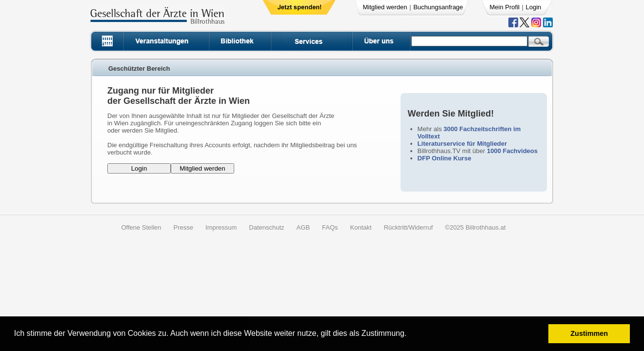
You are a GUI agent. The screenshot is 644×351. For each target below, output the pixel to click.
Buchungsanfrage (438, 7)
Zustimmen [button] (589, 333)
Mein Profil (505, 7)
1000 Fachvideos (512, 151)
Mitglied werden (385, 7)
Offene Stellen (141, 227)
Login (534, 7)
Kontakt (361, 227)
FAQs (330, 227)
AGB (303, 227)
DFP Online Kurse (444, 158)
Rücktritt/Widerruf (408, 227)
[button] (410, 335)
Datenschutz (266, 227)
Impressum (221, 227)
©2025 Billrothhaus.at (475, 227)
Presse (183, 227)
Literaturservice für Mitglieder (463, 144)
